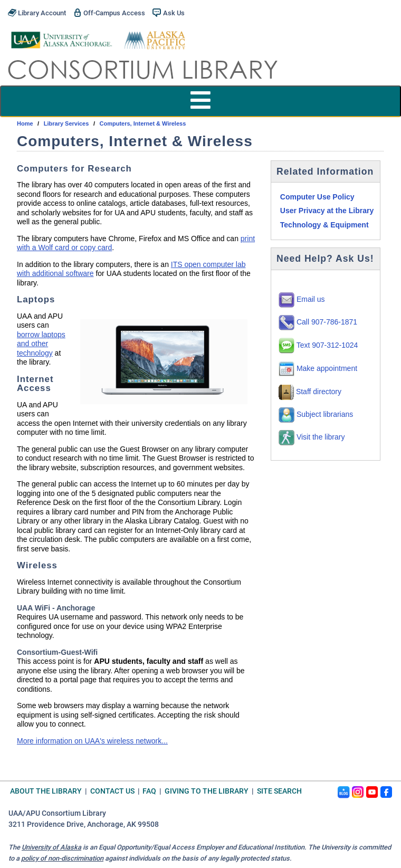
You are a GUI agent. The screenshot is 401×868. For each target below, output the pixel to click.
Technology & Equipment (324, 225)
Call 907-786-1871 (318, 322)
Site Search (279, 791)
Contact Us (112, 791)
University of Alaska (51, 847)
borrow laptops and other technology (41, 344)
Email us (302, 299)
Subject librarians (316, 414)
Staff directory (310, 392)
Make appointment (318, 368)
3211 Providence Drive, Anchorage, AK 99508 (84, 824)
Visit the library (312, 437)
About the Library (46, 791)
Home (25, 123)
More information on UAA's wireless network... (92, 741)
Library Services (66, 123)
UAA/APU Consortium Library (57, 813)
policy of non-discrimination (62, 858)
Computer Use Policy (317, 197)
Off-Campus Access (109, 13)
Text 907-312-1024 (318, 345)
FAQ (149, 791)
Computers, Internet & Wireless (143, 123)
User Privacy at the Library (327, 211)
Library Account (37, 13)
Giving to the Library (207, 791)
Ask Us (168, 13)
